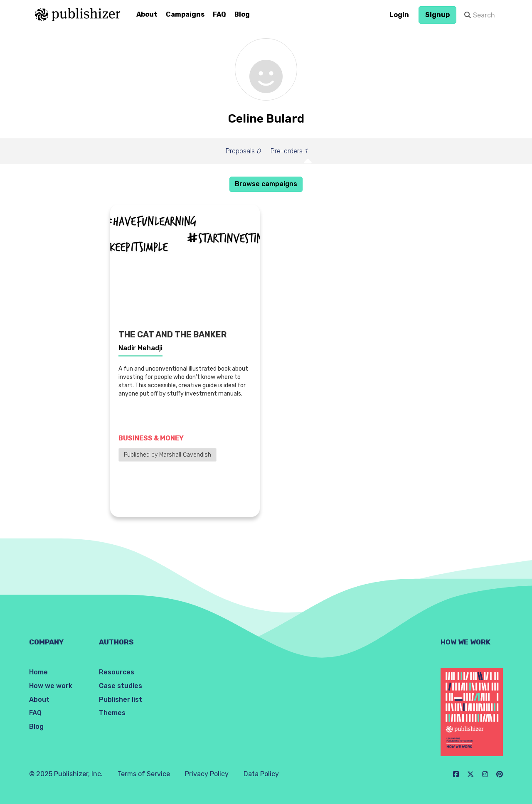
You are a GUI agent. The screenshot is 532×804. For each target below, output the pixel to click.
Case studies (121, 686)
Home (38, 672)
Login (399, 15)
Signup (437, 15)
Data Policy (261, 774)
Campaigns (185, 14)
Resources (117, 672)
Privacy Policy (207, 774)
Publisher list (121, 700)
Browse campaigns (266, 184)
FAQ (219, 14)
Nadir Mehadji (140, 348)
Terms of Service (144, 774)
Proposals (243, 151)
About (147, 14)
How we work (51, 686)
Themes (112, 713)
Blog (242, 14)
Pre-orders (289, 151)
